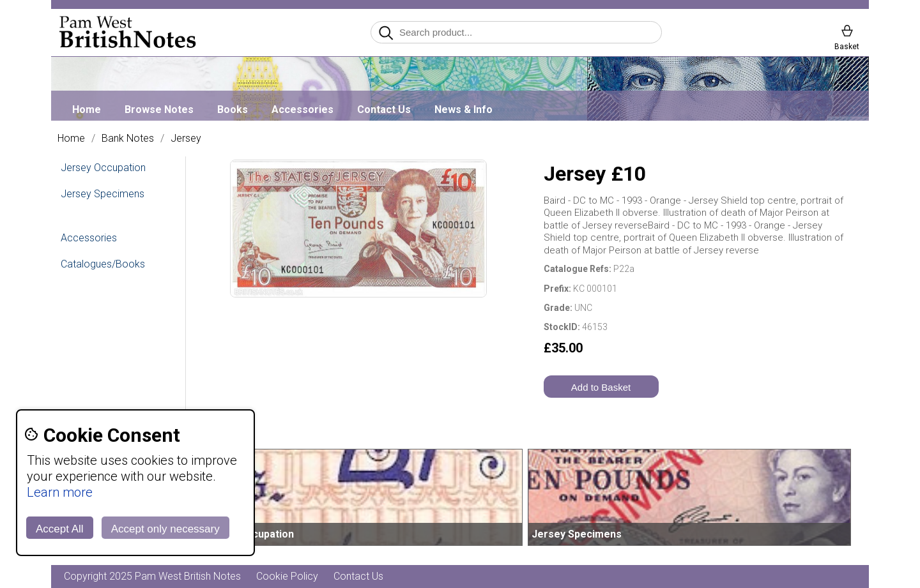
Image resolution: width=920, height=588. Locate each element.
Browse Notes (159, 109)
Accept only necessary (165, 529)
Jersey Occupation (103, 168)
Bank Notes (128, 139)
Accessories (303, 109)
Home (87, 109)
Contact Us (384, 109)
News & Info (464, 109)
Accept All (60, 529)
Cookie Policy (287, 576)
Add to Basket (601, 387)
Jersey (186, 139)
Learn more (60, 492)
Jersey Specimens (103, 194)
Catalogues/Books (103, 264)
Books (233, 109)
